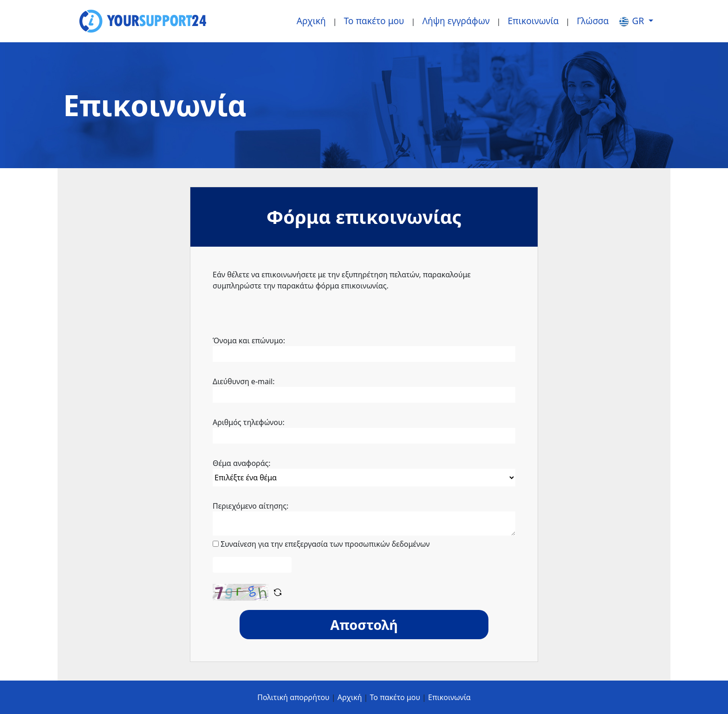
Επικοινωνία (533, 21)
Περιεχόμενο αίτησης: (250, 506)
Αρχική (311, 21)
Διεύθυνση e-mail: (244, 381)
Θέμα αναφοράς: (242, 463)
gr (632, 21)
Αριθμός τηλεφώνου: (249, 422)
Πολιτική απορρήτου (293, 697)
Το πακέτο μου (374, 21)
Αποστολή (364, 625)
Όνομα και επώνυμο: (249, 341)
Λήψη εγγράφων (456, 21)
